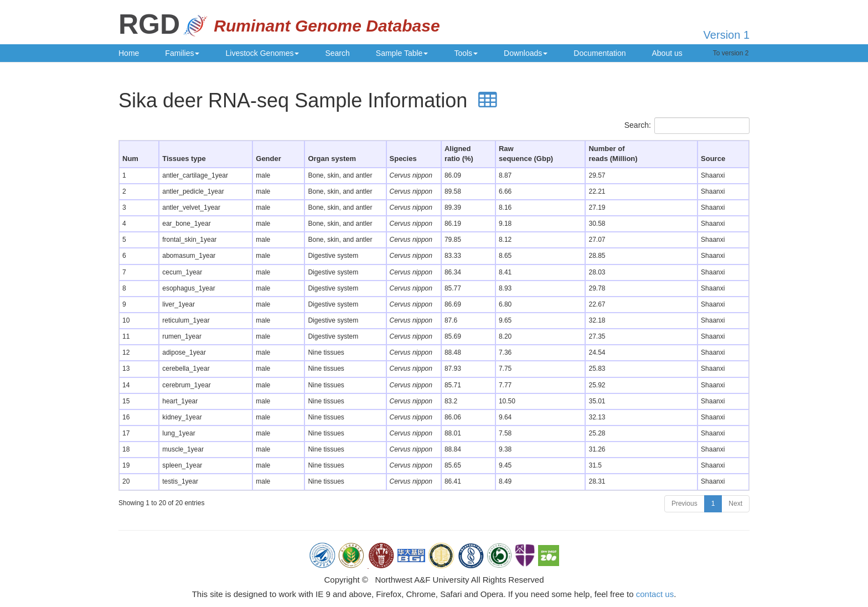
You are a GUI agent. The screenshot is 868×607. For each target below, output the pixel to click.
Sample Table (402, 53)
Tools (466, 53)
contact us (655, 594)
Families (182, 53)
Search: (687, 126)
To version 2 (731, 53)
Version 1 (727, 35)
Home (129, 53)
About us (667, 53)
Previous (684, 504)
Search (337, 53)
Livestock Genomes (262, 53)
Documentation (600, 53)
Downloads (526, 53)
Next (735, 504)
